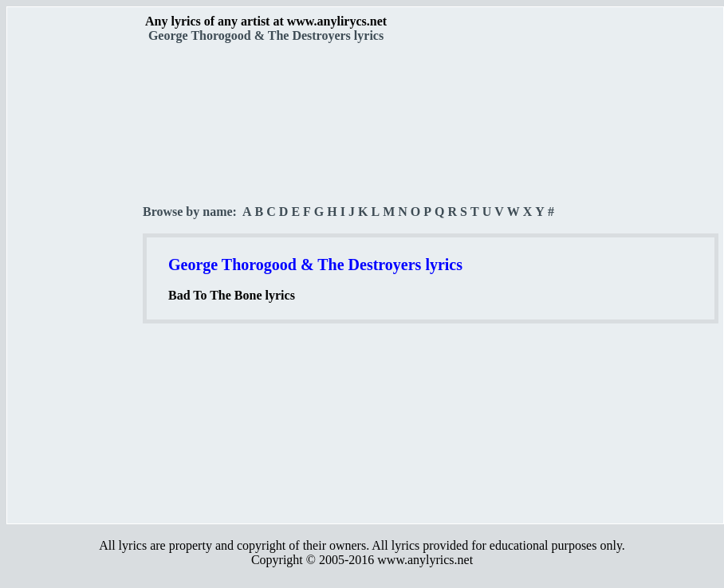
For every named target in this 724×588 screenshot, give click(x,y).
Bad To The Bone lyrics (232, 295)
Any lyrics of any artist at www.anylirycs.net (266, 21)
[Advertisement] (76, 280)
